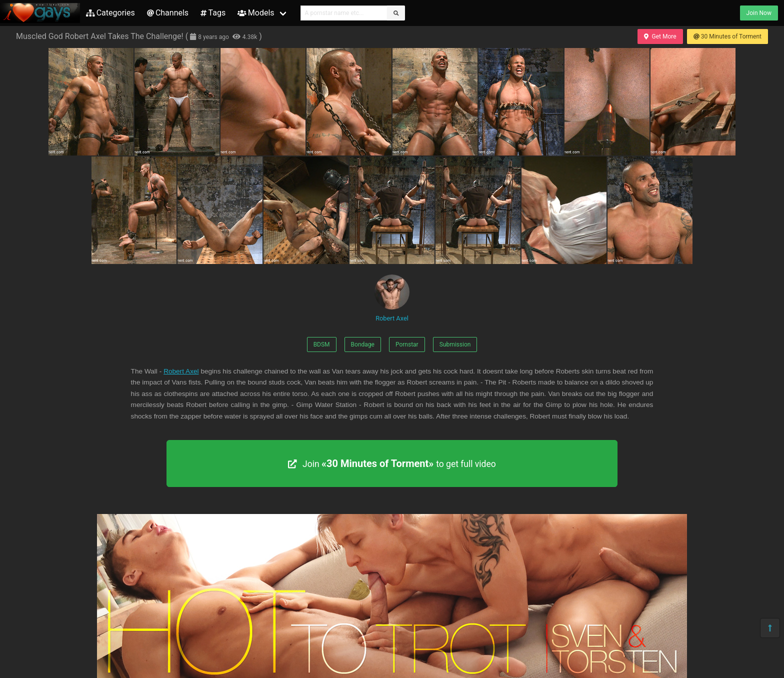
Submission (455, 344)
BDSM (322, 344)
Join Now (759, 13)
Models (256, 13)
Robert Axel (392, 298)
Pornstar (407, 344)
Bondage (363, 344)
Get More (660, 36)
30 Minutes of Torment (727, 36)
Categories (110, 13)
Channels (168, 13)
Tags (213, 13)
